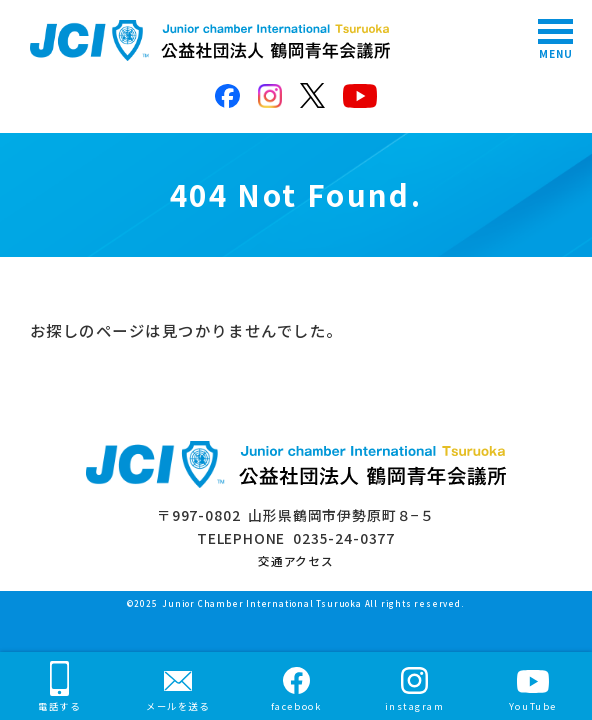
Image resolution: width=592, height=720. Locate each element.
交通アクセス (296, 561)
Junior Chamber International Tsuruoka (262, 603)
